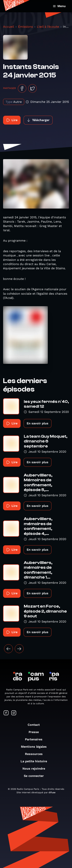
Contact (36, 725)
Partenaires (36, 739)
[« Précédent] (8, 649)
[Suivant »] (19, 649)
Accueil (9, 27)
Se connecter (36, 776)
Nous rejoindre (36, 769)
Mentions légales (36, 747)
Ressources (36, 754)
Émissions (25, 27)
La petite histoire (36, 761)
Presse (36, 732)
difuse (52, 792)
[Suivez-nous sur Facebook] (6, 713)
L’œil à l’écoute (48, 27)
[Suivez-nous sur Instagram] (14, 713)
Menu (59, 6)
